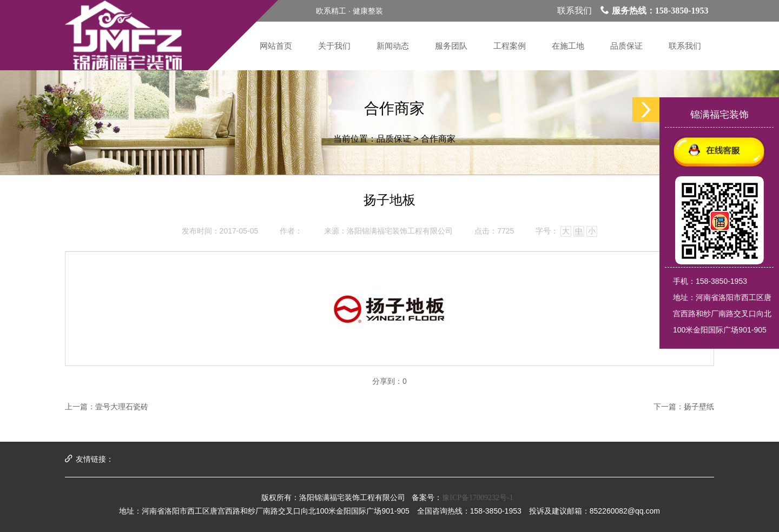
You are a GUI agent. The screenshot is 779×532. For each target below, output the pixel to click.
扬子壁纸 (699, 407)
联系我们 (575, 11)
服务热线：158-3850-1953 (655, 11)
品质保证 (394, 139)
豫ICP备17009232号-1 (477, 498)
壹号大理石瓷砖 (122, 407)
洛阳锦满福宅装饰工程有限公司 (400, 231)
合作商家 (438, 139)
